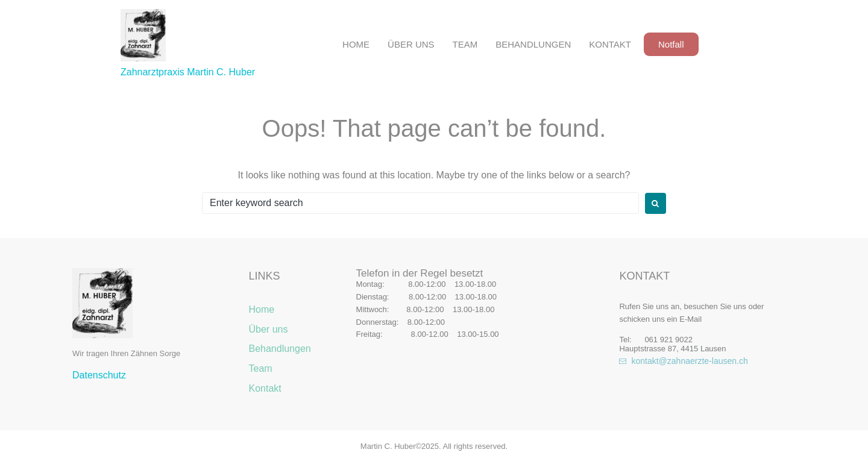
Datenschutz (99, 375)
